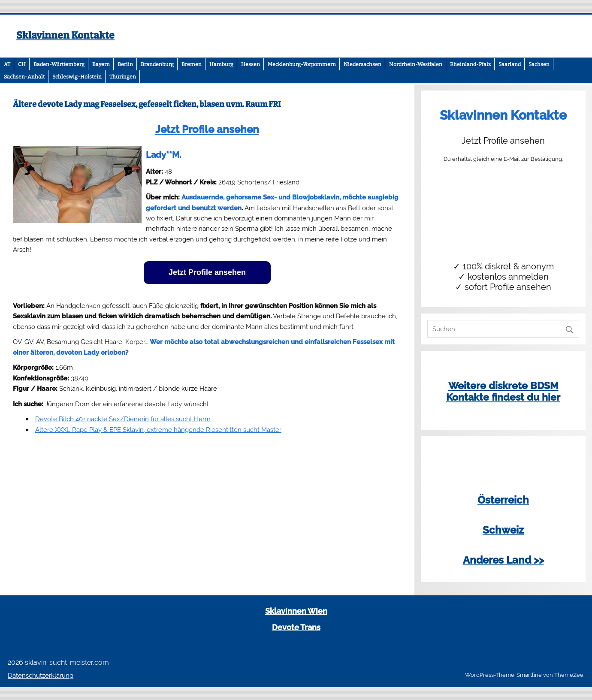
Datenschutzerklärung (41, 676)
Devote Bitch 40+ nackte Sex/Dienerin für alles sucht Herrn (123, 419)
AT (7, 64)
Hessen (251, 64)
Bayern (101, 64)
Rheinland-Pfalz (470, 64)
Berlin (125, 64)
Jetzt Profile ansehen (207, 129)
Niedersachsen (362, 64)
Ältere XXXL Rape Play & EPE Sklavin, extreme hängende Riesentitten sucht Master (158, 430)
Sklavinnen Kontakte (65, 35)
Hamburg (221, 64)
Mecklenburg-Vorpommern (302, 64)
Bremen (192, 64)
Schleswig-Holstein (77, 77)
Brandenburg (157, 64)
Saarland (510, 64)
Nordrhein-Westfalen (416, 64)
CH (22, 64)
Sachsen (539, 64)
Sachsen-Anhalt (24, 77)
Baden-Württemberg (59, 64)
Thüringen (123, 77)
